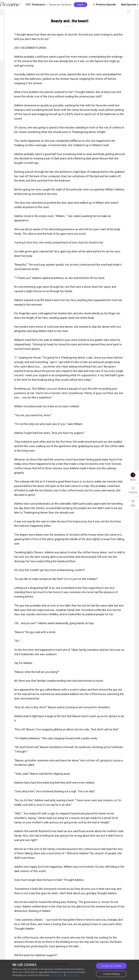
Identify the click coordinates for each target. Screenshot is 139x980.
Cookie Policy (57, 975)
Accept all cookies (111, 966)
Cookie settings (111, 974)
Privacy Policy (73, 975)
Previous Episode (104, 5)
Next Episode (130, 5)
